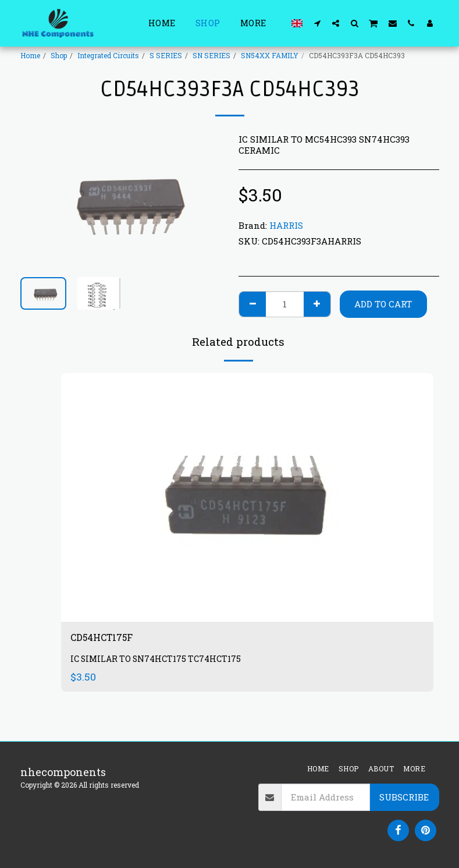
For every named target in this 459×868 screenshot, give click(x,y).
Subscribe (404, 797)
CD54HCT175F (106, 639)
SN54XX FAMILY (270, 55)
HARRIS (286, 225)
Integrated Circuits (108, 55)
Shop (59, 55)
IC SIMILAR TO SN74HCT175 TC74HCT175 (159, 661)
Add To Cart (383, 304)
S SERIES (166, 55)
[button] (317, 23)
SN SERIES (211, 55)
